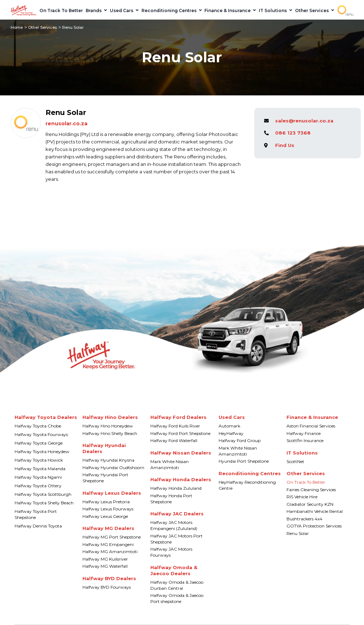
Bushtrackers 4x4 (304, 519)
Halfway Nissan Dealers (181, 453)
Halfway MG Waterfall (105, 566)
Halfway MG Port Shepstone (112, 537)
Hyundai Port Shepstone (244, 461)
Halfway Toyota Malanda (40, 469)
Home (17, 27)
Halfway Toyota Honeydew (42, 451)
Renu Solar (298, 533)
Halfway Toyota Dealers (46, 417)
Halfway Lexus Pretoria (106, 502)
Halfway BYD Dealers (109, 578)
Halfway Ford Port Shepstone (180, 433)
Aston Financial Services (311, 426)
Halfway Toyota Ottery (38, 486)
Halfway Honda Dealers (181, 479)
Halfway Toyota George (39, 443)
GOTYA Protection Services (314, 526)
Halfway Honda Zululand (176, 488)
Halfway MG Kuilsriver (105, 559)
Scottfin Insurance (305, 440)
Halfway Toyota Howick (39, 460)
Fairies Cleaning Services (311, 490)
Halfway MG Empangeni (108, 544)
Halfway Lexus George (105, 516)
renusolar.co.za (66, 124)
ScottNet (295, 461)
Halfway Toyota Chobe (38, 426)
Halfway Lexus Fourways (108, 509)
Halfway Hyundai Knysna (108, 460)
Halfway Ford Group (240, 440)
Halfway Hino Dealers (110, 417)
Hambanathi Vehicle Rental (315, 511)
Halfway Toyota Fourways (41, 434)
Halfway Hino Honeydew (108, 426)
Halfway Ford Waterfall (174, 440)
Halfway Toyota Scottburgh (43, 494)
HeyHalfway (231, 433)
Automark (229, 426)
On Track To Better (306, 482)
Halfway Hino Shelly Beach (110, 433)
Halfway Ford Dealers (178, 417)
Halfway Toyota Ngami (38, 477)
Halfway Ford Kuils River (175, 426)
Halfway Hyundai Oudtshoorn (113, 468)
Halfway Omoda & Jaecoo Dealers (174, 570)
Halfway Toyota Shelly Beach (44, 503)
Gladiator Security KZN (310, 504)
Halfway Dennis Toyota (38, 526)
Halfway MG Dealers (108, 528)
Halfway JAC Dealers (177, 514)
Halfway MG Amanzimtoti (110, 552)
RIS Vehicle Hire (302, 497)
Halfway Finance (304, 433)
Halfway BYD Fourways (107, 587)
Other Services (42, 27)
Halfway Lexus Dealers (112, 493)
